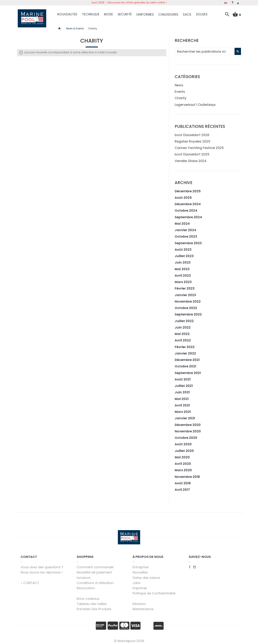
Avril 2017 (182, 488)
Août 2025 (183, 195)
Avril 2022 (183, 338)
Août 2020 (183, 442)
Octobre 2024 (186, 208)
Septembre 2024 (188, 215)
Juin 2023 (183, 260)
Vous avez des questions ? (42, 565)
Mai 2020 (182, 455)
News (179, 83)
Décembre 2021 (187, 358)
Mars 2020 (183, 468)
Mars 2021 (183, 410)
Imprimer (140, 586)
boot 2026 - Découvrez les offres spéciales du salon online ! (129, 3)
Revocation (86, 586)
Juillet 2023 (184, 254)
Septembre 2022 (188, 312)
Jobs (137, 581)
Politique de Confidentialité (154, 591)
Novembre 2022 (188, 299)
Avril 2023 (183, 273)
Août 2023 (183, 247)
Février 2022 (185, 345)
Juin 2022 (183, 325)
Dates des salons (146, 576)
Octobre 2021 (185, 364)
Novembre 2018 (187, 475)
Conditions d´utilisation (95, 581)
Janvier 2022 (185, 351)
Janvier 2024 (185, 228)
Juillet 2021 (184, 384)
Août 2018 (183, 481)
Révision (139, 602)
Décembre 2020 (188, 423)
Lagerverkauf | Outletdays (195, 102)
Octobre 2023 (186, 234)
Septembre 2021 (188, 371)
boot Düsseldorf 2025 (192, 152)
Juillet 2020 (184, 449)
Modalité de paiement (94, 570)
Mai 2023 (182, 267)
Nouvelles (140, 570)
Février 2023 (185, 286)
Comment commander (95, 565)
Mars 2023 (183, 280)
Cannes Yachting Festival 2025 (199, 146)
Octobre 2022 (186, 306)
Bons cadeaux (88, 596)
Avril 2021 (182, 403)
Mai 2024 (182, 221)
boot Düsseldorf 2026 (192, 133)
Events (180, 90)
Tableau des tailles (92, 602)
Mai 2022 (182, 332)
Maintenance (143, 607)
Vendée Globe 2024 (191, 159)
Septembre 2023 (188, 241)
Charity (181, 96)
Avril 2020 (183, 462)
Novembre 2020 (188, 429)
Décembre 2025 (188, 189)
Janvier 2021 (185, 416)
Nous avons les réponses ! (42, 570)
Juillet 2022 (184, 319)
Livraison (84, 576)
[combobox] (207, 49)
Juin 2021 (182, 390)
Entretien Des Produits (94, 607)
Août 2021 (183, 377)
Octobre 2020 (186, 436)
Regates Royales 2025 (193, 139)
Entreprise (141, 565)
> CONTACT (30, 581)
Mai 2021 (182, 397)
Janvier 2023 (185, 293)
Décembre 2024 (188, 202)
